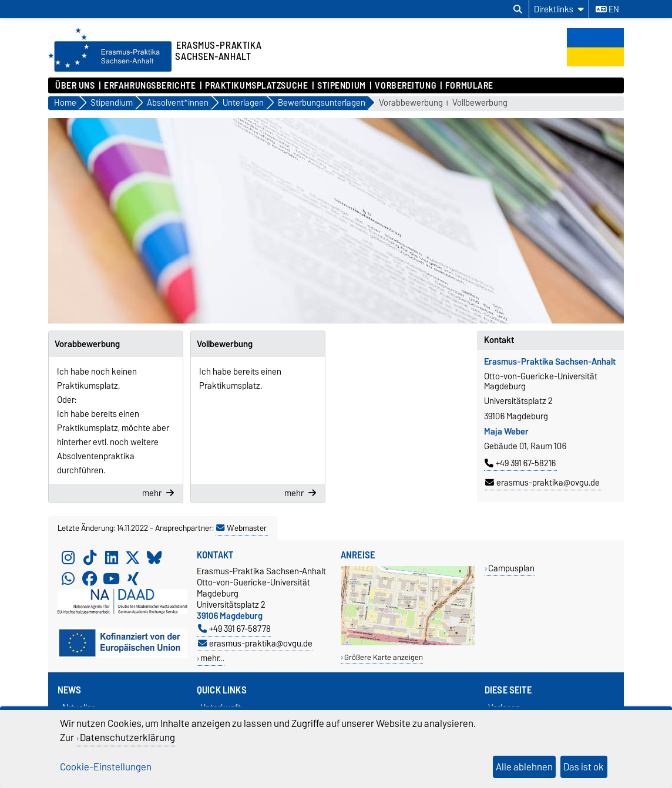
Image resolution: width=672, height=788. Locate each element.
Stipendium (342, 86)
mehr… (212, 658)
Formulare (469, 86)
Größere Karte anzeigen (384, 657)
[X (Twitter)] (133, 557)
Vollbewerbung (480, 103)
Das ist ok (584, 767)
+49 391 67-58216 (520, 463)
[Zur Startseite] (110, 69)
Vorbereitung (405, 86)
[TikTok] (90, 557)
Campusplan (511, 568)
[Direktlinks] (559, 9)
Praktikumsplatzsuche (256, 86)
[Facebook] (90, 578)
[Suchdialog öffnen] (518, 9)
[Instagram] (68, 557)
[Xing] (133, 578)
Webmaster (241, 528)
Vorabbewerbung (411, 103)
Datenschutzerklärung (127, 738)
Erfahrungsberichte (150, 86)
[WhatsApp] (68, 578)
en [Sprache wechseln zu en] (607, 9)
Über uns (75, 86)
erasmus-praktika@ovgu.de (542, 483)
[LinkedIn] (112, 557)
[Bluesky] (154, 557)
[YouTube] (112, 578)
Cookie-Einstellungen (106, 767)
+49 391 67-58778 (234, 629)
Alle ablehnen (524, 767)
